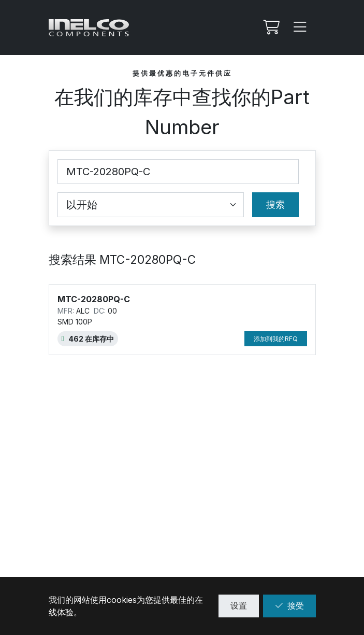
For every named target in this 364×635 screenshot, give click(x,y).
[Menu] (300, 27)
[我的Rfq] (270, 27)
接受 (289, 605)
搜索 (275, 204)
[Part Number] (178, 172)
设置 (239, 605)
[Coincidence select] (151, 205)
